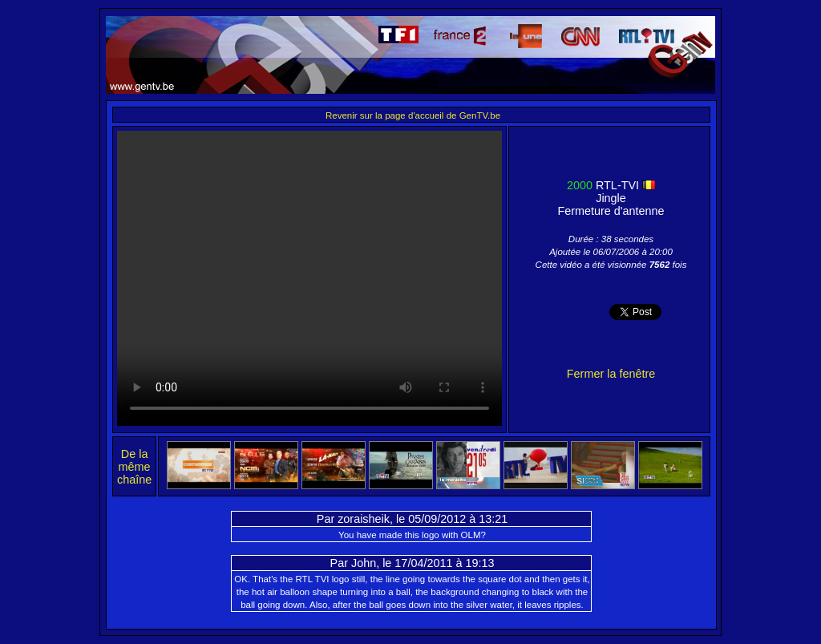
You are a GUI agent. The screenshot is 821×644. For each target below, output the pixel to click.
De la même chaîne (134, 467)
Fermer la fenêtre (611, 374)
